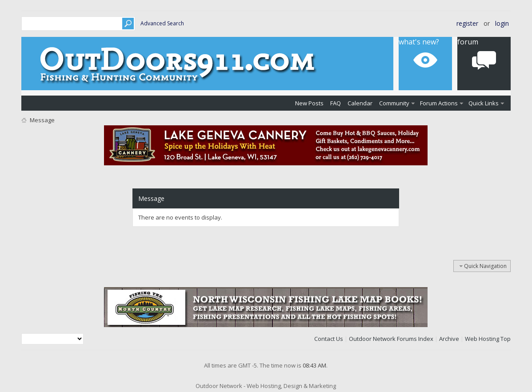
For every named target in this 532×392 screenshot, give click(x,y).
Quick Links (484, 103)
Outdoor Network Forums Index (391, 339)
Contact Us (329, 339)
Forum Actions (439, 103)
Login (502, 23)
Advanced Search (162, 23)
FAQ (336, 103)
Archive (449, 339)
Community (394, 103)
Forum (468, 42)
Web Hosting (482, 339)
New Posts (309, 103)
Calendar (360, 103)
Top (506, 339)
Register (467, 23)
